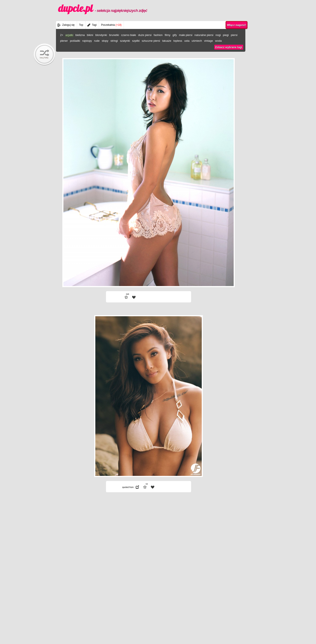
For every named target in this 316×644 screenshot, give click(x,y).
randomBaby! (44, 54)
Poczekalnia (111, 25)
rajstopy (87, 41)
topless (178, 41)
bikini (90, 35)
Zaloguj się (69, 25)
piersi (234, 35)
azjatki (69, 35)
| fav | (134, 297)
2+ (62, 35)
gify (175, 35)
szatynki (125, 41)
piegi (226, 35)
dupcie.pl (103, 8)
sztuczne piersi (151, 41)
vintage (209, 41)
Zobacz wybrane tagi (229, 47)
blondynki (101, 35)
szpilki (136, 41)
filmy (168, 35)
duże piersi (145, 35)
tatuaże (167, 41)
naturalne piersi (204, 35)
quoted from (128, 487)
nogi (218, 35)
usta (187, 41)
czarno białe (129, 35)
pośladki (75, 41)
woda (218, 41)
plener (64, 41)
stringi (114, 41)
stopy (105, 41)
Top (81, 25)
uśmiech (197, 41)
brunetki (114, 35)
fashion (158, 35)
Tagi (94, 25)
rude (97, 41)
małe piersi (186, 35)
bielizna (80, 35)
